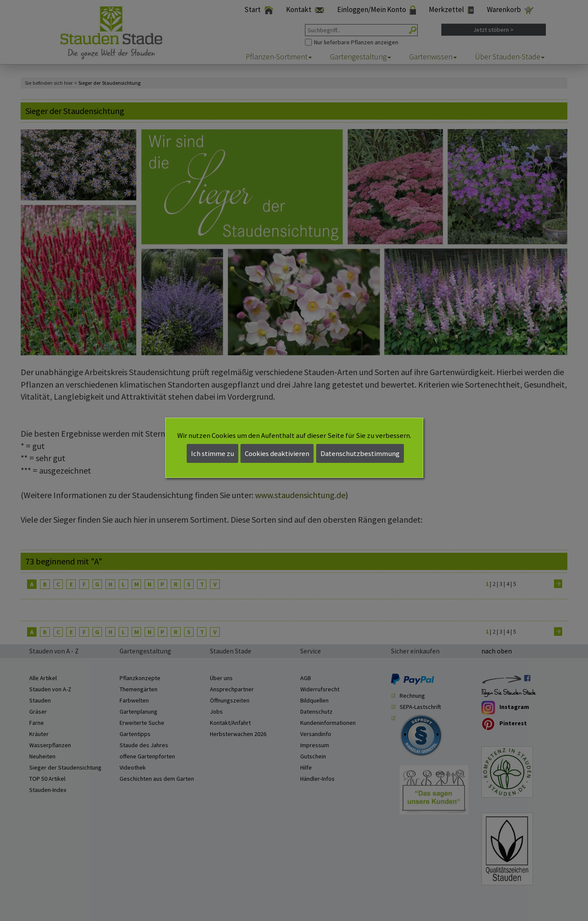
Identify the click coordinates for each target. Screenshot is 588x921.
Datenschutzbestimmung (360, 453)
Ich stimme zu (212, 453)
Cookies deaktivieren (277, 453)
